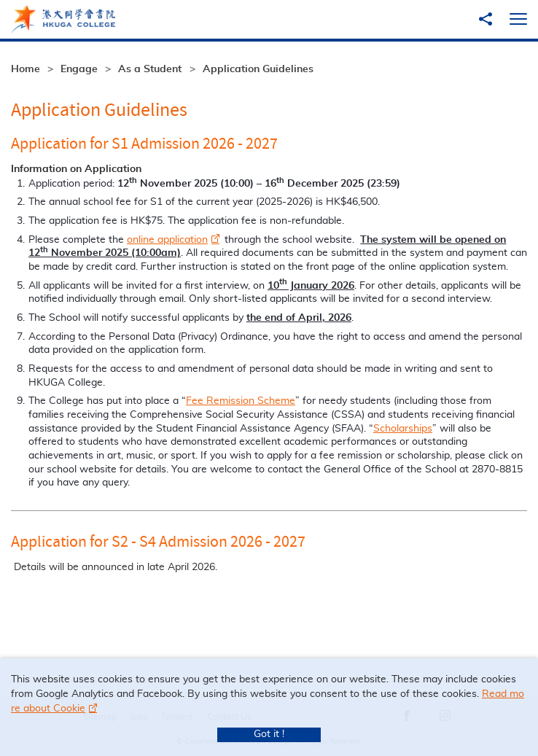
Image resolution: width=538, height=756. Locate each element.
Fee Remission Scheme (241, 401)
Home (26, 69)
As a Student (150, 69)
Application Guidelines (258, 69)
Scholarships (403, 429)
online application (167, 240)
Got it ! (269, 734)
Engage (79, 69)
